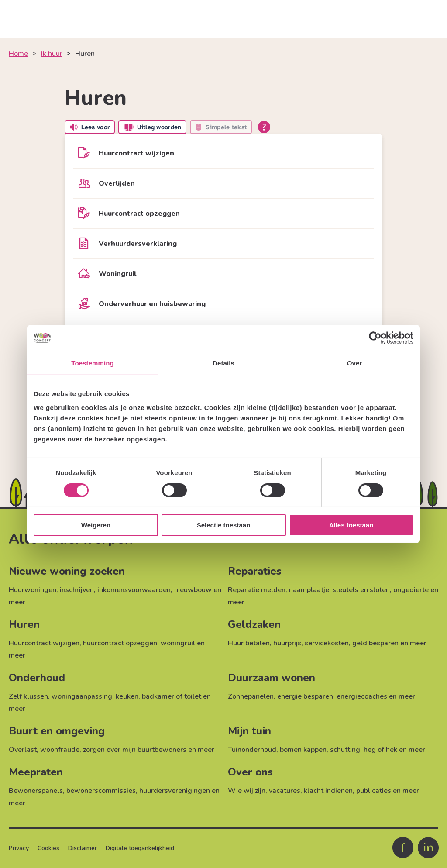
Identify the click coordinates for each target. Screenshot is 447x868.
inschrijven (77, 590)
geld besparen (375, 643)
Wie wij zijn (247, 791)
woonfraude (60, 750)
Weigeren (96, 525)
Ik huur (52, 54)
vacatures (285, 791)
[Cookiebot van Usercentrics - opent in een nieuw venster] (375, 338)
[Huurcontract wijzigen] (223, 153)
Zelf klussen (28, 696)
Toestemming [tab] (93, 363)
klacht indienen (328, 791)
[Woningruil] (223, 274)
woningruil (178, 643)
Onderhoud (37, 678)
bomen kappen (303, 750)
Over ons (250, 772)
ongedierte (411, 590)
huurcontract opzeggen (120, 643)
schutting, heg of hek (364, 750)
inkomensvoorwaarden (134, 590)
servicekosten (327, 643)
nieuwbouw (193, 590)
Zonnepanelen (251, 696)
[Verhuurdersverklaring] (223, 244)
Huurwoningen (33, 590)
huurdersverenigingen (175, 791)
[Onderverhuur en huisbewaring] (223, 304)
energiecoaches (362, 696)
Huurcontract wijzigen (44, 643)
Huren (24, 624)
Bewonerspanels (36, 791)
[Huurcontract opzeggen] (223, 214)
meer (17, 602)
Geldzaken (254, 624)
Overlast (23, 750)
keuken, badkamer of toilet (158, 696)
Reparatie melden (257, 590)
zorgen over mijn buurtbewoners (135, 750)
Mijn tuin (249, 731)
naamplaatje (309, 590)
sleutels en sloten (361, 590)
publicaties (374, 791)
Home (18, 54)
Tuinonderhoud (252, 750)
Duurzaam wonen (272, 678)
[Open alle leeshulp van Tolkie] (264, 127)
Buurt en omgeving (57, 731)
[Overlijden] (223, 183)
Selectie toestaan (224, 525)
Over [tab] (355, 363)
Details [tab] (223, 363)
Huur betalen (249, 643)
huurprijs (287, 643)
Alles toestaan (351, 525)
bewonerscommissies (101, 791)
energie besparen (305, 696)
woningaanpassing (82, 696)
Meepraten (36, 772)
